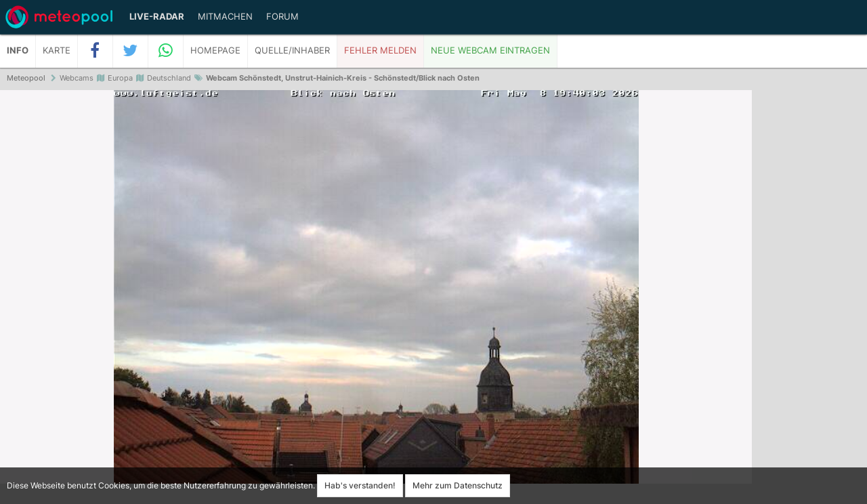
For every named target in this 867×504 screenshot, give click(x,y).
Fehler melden (380, 50)
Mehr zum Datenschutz (458, 485)
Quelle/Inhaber (292, 50)
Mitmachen (225, 17)
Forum (282, 17)
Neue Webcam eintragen (490, 50)
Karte (57, 50)
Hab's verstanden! (360, 485)
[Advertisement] (809, 298)
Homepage (215, 50)
